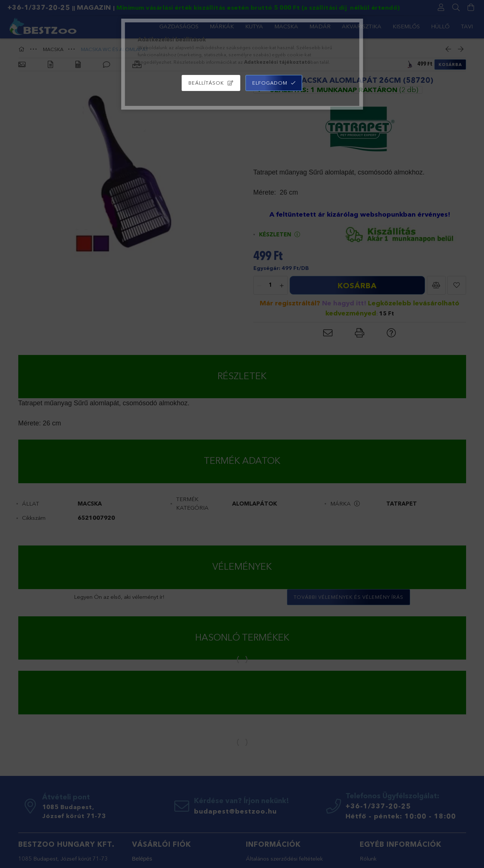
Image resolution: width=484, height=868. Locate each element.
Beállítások (206, 83)
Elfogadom (270, 83)
